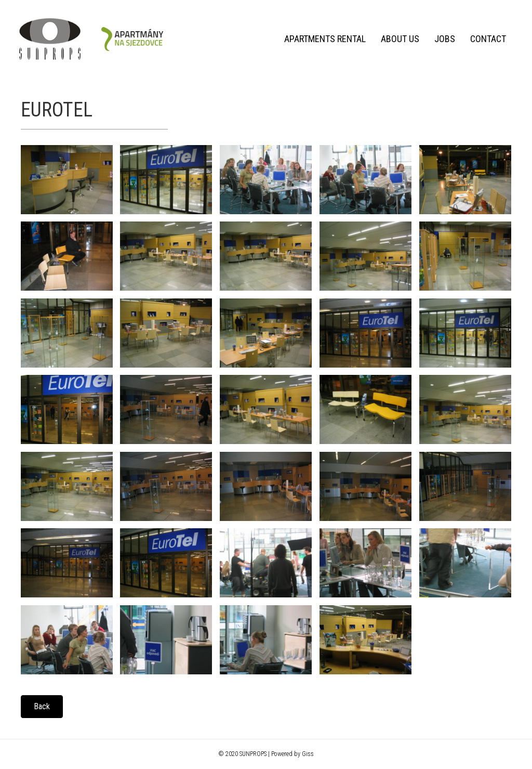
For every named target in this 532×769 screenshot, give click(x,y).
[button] (42, 707)
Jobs (443, 39)
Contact (486, 39)
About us (398, 39)
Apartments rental (323, 39)
